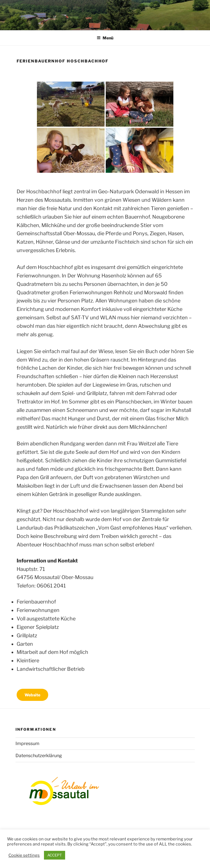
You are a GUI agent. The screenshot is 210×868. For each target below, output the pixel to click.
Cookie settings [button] (24, 855)
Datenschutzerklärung (39, 756)
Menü (105, 38)
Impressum (27, 743)
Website (32, 695)
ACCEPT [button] (55, 855)
